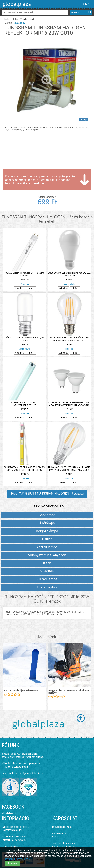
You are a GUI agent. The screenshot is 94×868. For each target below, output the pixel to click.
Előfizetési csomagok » (13, 830)
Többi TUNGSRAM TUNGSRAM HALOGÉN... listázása (47, 494)
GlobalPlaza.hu (9, 813)
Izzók (32, 19)
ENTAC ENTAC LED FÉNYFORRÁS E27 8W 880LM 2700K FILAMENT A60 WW (69, 339)
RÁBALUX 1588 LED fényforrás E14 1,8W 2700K (25, 339)
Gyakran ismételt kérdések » (15, 827)
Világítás (24, 19)
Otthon (15, 19)
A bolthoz (19, 288)
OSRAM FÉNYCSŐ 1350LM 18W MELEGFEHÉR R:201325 (25, 404)
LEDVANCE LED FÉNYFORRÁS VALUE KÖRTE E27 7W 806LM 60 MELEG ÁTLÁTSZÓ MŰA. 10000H (69, 469)
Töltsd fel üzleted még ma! (17, 767)
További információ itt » (17, 859)
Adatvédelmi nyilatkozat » (14, 837)
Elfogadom (12, 863)
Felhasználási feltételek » (14, 840)
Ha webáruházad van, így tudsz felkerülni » (22, 773)
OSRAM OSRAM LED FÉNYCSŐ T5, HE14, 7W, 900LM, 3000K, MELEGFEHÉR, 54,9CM (25, 469)
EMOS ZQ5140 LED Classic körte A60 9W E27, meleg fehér (69, 274)
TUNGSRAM (19, 23)
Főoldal (7, 19)
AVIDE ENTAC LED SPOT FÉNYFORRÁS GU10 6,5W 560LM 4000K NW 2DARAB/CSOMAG (69, 404)
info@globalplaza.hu (62, 827)
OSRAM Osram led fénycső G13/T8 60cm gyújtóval (25, 274)
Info (31, 288)
